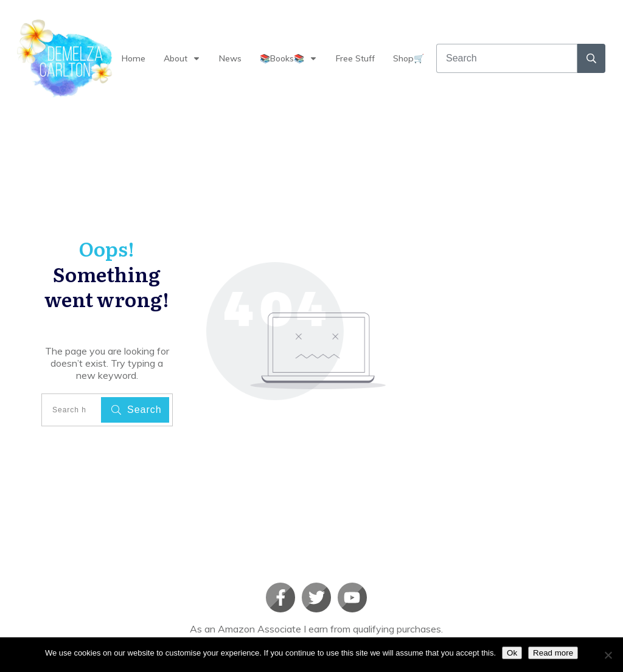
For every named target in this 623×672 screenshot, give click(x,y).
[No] (608, 655)
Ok (512, 653)
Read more (553, 653)
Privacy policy (363, 636)
